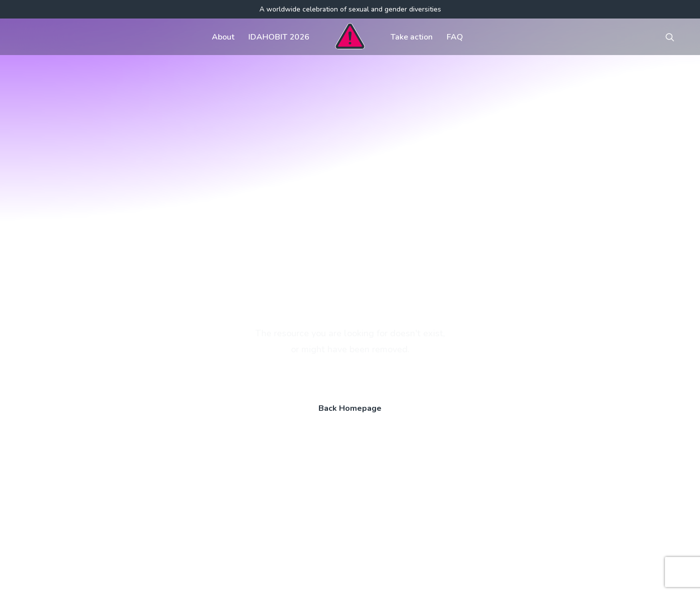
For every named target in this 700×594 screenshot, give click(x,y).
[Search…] (115, 514)
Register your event (451, 477)
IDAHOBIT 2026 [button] (279, 37)
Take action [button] (412, 37)
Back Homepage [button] (350, 292)
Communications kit (451, 437)
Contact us (289, 477)
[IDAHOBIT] (350, 37)
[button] (674, 37)
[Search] (115, 514)
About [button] (223, 37)
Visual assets (440, 457)
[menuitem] (223, 37)
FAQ (455, 37)
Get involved (293, 437)
